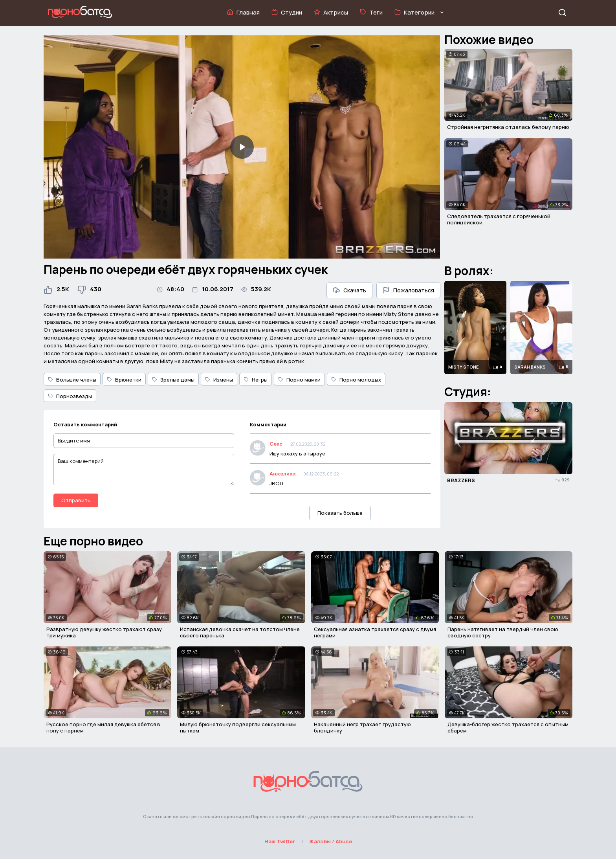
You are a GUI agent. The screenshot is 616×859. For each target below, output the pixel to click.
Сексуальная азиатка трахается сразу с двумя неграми (375, 632)
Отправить (76, 500)
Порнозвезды (70, 396)
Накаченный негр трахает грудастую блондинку (362, 727)
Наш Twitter (280, 841)
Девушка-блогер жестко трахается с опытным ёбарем (508, 727)
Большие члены (72, 380)
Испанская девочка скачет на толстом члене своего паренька (240, 632)
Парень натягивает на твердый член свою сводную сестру (503, 632)
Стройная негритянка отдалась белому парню (508, 127)
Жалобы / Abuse (331, 841)
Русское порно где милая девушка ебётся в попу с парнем (103, 727)
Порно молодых (356, 380)
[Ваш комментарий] (144, 470)
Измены (219, 380)
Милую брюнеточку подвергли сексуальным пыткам (238, 727)
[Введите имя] (144, 441)
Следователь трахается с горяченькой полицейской (499, 219)
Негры (256, 380)
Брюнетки (124, 380)
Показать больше (340, 513)
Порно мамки (299, 380)
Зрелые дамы (173, 380)
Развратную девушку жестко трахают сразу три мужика (104, 632)
